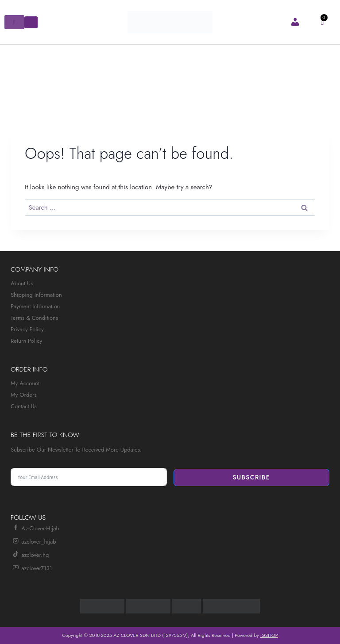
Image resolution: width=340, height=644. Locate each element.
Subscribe (251, 477)
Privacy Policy (27, 329)
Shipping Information (36, 295)
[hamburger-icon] (14, 22)
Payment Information (35, 306)
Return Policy (26, 341)
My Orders (24, 395)
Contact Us (24, 406)
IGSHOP (269, 635)
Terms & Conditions (34, 318)
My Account (25, 383)
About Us (22, 283)
